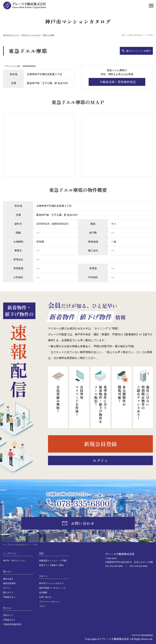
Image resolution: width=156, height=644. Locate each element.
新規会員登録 (9, 583)
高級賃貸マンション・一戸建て (53, 561)
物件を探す (8, 579)
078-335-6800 (83, 503)
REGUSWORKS (147, 635)
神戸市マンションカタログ (31, 35)
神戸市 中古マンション (11, 35)
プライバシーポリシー (49, 602)
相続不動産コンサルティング (52, 588)
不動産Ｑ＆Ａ (9, 597)
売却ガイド (8, 615)
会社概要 (43, 593)
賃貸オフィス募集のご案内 (51, 565)
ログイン (7, 588)
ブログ (42, 606)
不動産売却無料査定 (12, 624)
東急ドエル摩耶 (49, 35)
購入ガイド (8, 593)
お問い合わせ (45, 597)
